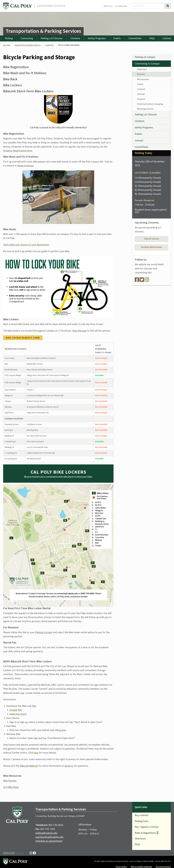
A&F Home (7, 45)
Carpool (141, 89)
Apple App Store (18, 714)
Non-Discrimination (163, 867)
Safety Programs (97, 38)
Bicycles (141, 74)
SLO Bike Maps (11, 787)
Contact (139, 141)
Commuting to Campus (147, 64)
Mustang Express (145, 109)
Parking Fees (141, 821)
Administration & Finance (51, 6)
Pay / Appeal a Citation (147, 827)
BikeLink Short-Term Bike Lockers (28, 91)
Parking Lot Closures (52, 38)
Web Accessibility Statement (141, 867)
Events (117, 38)
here (36, 753)
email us (69, 766)
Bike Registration (16, 67)
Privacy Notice (121, 867)
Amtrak (141, 94)
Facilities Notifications (152, 247)
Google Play (16, 710)
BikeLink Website (29, 766)
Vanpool (141, 99)
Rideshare (142, 69)
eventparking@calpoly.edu (49, 837)
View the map (79, 331)
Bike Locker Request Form (23, 338)
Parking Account (44, 632)
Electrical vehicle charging (150, 104)
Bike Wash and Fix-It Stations (25, 73)
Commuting (27, 38)
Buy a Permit (142, 815)
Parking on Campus (145, 57)
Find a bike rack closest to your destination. (26, 245)
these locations (25, 166)
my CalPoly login (121, 6)
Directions (140, 839)
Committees (135, 38)
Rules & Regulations (145, 833)
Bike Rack (10, 79)
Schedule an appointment (49, 841)
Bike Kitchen (10, 781)
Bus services (143, 79)
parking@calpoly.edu (46, 833)
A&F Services (108, 6)
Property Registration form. (18, 151)
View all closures (151, 239)
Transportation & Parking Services (43, 31)
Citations (75, 38)
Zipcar (140, 84)
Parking (9, 38)
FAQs (152, 38)
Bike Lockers (13, 85)
